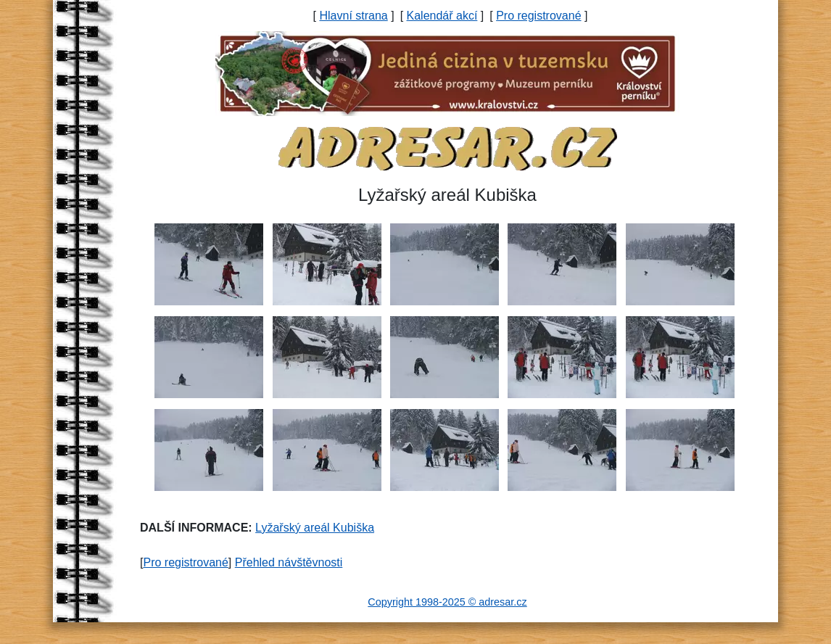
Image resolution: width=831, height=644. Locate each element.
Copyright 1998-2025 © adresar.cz (447, 602)
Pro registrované (538, 16)
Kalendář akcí (442, 16)
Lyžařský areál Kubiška (315, 528)
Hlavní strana (353, 16)
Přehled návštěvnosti (289, 562)
